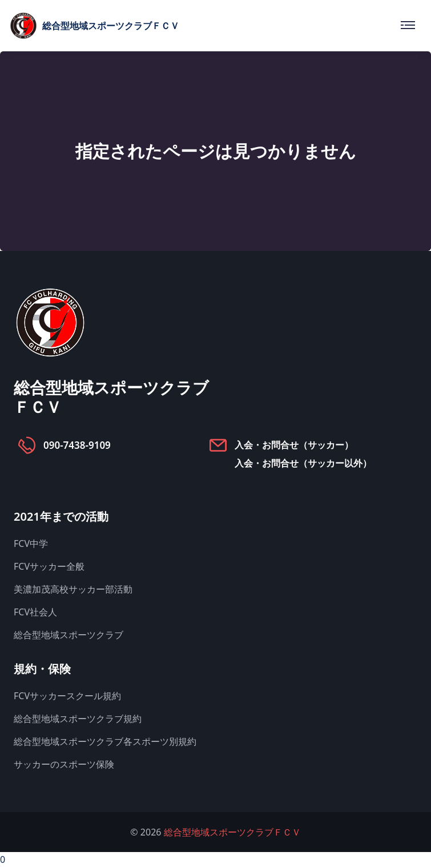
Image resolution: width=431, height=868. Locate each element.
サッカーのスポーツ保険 (64, 764)
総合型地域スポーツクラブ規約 (78, 719)
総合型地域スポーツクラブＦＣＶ (232, 832)
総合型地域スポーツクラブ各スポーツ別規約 (105, 741)
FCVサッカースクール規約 (67, 696)
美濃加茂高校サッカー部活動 (73, 589)
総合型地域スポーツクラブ (69, 635)
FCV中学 (31, 543)
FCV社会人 (35, 612)
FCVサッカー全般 (49, 566)
